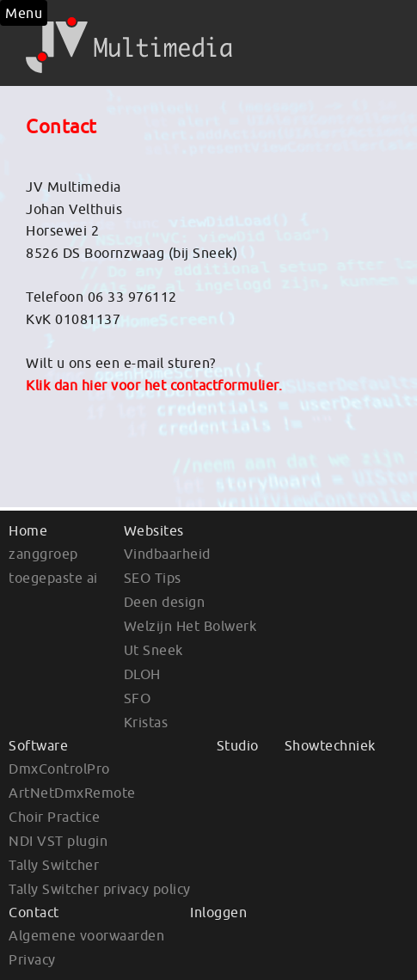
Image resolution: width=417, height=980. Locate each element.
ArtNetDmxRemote (72, 793)
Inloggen (218, 912)
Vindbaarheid (167, 554)
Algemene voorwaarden (86, 935)
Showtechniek (330, 745)
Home (28, 530)
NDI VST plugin (58, 841)
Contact (34, 912)
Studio (238, 745)
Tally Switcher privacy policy (100, 889)
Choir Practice (54, 817)
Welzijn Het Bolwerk (190, 626)
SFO (138, 698)
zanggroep (43, 554)
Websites (154, 530)
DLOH (142, 674)
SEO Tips (153, 578)
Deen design (165, 602)
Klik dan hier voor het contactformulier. (154, 385)
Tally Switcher (54, 865)
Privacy (32, 959)
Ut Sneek (153, 650)
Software (38, 745)
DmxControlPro (59, 769)
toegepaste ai (53, 578)
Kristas (146, 722)
